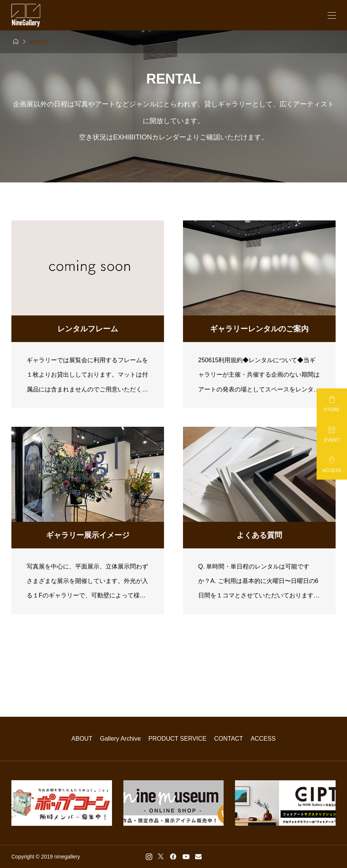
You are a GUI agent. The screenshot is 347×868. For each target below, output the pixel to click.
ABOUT (82, 739)
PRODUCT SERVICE (177, 739)
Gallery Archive (120, 739)
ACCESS (263, 739)
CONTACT (229, 739)
